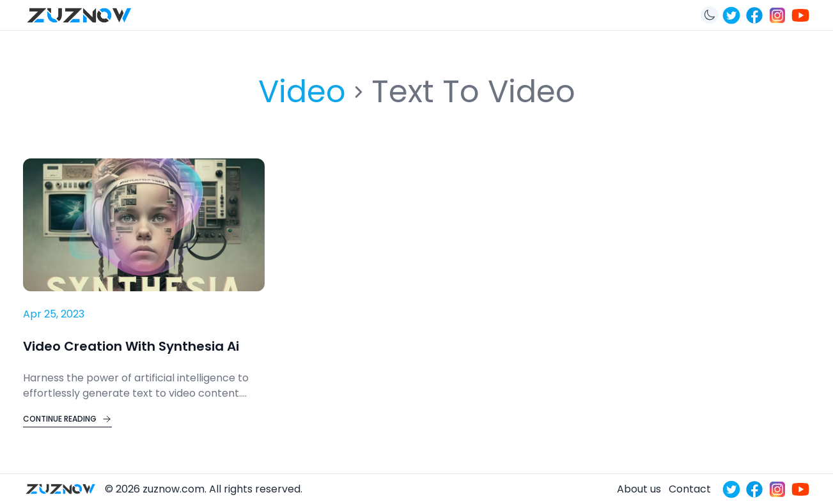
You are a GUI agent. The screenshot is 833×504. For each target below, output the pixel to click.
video (302, 92)
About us (639, 489)
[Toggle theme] (709, 15)
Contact (690, 489)
